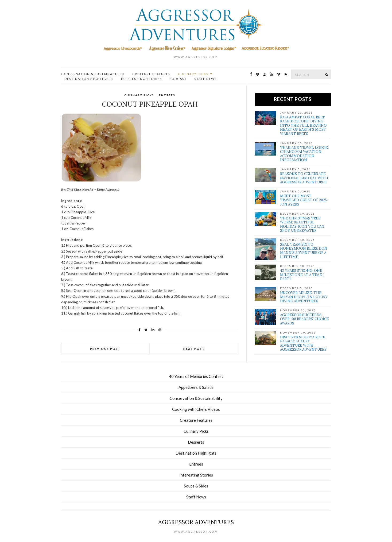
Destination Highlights (89, 79)
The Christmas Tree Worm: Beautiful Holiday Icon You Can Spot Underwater (302, 224)
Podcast (178, 79)
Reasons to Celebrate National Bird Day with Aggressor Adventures (304, 178)
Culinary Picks (193, 74)
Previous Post (105, 349)
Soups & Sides (196, 486)
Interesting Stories (141, 79)
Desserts (196, 442)
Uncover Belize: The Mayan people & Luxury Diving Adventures (304, 297)
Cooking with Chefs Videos (196, 409)
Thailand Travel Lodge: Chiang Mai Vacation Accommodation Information (304, 154)
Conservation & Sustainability (93, 74)
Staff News (205, 79)
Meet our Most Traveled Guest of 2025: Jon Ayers (304, 200)
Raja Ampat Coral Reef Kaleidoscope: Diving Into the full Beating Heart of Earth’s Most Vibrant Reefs (303, 125)
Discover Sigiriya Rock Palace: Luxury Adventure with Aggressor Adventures (303, 343)
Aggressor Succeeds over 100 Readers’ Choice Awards (304, 319)
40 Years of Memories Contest (196, 376)
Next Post (194, 349)
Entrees (167, 95)
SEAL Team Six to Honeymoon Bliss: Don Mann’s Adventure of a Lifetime (304, 251)
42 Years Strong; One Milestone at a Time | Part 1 (302, 275)
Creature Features (151, 74)
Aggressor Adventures (196, 522)
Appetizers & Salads (196, 387)
